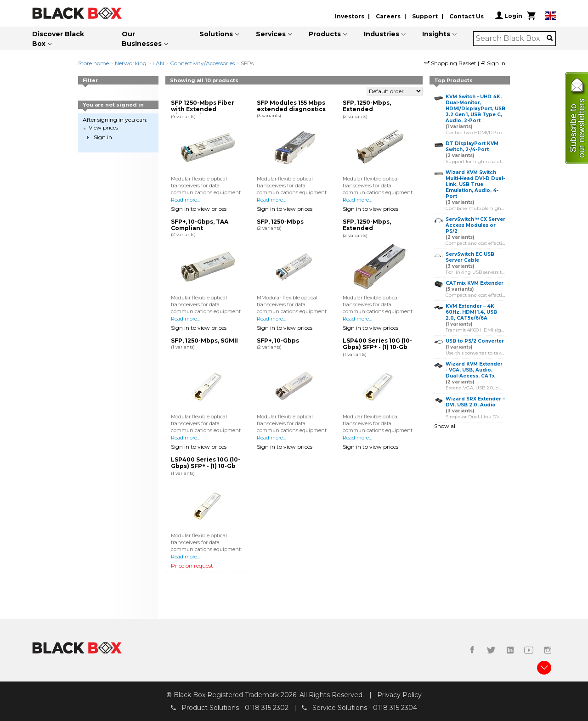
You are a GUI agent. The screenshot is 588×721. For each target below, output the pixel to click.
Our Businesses (142, 39)
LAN (158, 63)
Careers (388, 16)
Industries (382, 34)
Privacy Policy (399, 695)
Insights (436, 34)
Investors (350, 16)
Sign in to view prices (199, 209)
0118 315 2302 (267, 708)
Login (509, 16)
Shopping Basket (451, 63)
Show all (445, 426)
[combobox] (512, 39)
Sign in (493, 63)
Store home (93, 63)
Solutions (216, 34)
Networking (131, 63)
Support (425, 16)
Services (271, 34)
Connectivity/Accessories (202, 63)
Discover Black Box (58, 39)
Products (325, 34)
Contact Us (466, 16)
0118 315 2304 (395, 708)
